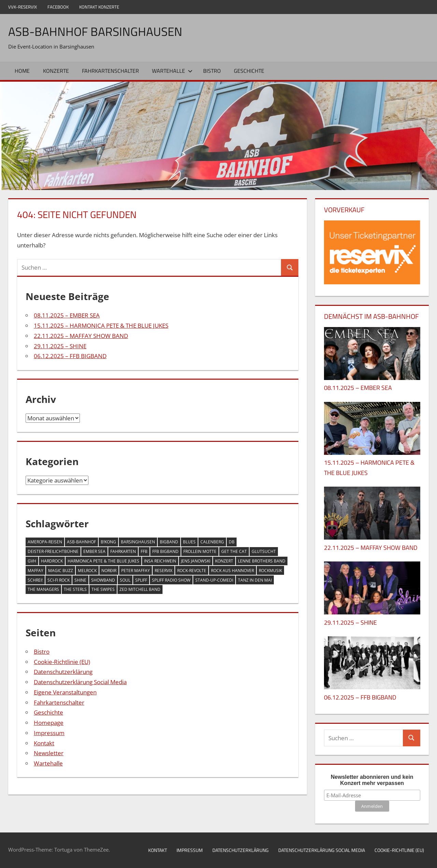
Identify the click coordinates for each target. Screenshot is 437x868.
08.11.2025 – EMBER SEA (67, 315)
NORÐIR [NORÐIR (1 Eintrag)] (109, 571)
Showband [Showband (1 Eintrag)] (103, 580)
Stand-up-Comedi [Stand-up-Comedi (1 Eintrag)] (214, 580)
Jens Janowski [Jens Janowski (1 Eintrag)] (196, 561)
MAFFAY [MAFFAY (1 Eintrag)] (36, 571)
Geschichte (249, 71)
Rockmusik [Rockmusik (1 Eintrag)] (270, 571)
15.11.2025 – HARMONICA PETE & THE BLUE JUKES (101, 325)
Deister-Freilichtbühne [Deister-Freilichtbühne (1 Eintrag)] (53, 551)
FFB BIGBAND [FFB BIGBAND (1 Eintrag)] (165, 551)
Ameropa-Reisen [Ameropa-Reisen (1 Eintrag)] (45, 542)
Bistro (212, 71)
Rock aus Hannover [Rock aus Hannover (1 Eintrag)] (232, 571)
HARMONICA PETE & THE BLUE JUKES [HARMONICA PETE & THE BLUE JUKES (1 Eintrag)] (103, 561)
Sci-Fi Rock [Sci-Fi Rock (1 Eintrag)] (59, 580)
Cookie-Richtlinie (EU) (62, 661)
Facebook (58, 7)
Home (22, 71)
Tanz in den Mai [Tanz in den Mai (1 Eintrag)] (255, 580)
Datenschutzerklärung (63, 672)
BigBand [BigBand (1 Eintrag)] (169, 542)
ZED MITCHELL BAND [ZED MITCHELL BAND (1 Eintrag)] (140, 589)
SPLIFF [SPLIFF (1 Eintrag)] (141, 580)
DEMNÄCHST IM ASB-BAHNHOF (371, 316)
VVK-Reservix (23, 7)
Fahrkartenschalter (110, 71)
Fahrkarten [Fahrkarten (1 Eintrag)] (123, 551)
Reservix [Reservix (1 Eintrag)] (164, 571)
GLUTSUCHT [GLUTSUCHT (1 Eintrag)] (264, 551)
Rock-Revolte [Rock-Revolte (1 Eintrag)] (192, 571)
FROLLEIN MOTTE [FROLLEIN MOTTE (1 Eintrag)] (200, 551)
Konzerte (56, 71)
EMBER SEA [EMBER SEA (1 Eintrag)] (94, 551)
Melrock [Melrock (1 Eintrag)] (87, 571)
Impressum (49, 733)
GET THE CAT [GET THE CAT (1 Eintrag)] (234, 551)
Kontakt (44, 743)
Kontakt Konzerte (99, 7)
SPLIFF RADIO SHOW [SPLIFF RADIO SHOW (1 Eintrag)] (171, 580)
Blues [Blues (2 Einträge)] (189, 542)
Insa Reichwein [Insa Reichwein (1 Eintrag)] (160, 561)
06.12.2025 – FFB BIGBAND (70, 356)
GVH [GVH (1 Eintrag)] (32, 561)
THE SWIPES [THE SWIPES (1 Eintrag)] (103, 589)
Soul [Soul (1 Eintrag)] (125, 580)
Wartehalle (172, 71)
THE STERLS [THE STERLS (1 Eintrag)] (75, 589)
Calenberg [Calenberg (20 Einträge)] (212, 542)
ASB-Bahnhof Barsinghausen (96, 31)
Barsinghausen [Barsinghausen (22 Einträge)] (138, 542)
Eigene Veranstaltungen (65, 692)
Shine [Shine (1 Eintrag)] (80, 580)
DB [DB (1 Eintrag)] (232, 542)
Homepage (49, 723)
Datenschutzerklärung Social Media (80, 682)
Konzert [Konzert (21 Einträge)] (224, 561)
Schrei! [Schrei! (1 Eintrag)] (35, 580)
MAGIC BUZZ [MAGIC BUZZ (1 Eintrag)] (61, 571)
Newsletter (49, 753)
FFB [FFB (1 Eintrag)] (144, 551)
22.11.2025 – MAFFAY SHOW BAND (81, 336)
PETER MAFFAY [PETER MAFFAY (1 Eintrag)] (136, 571)
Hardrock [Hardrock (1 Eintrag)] (52, 561)
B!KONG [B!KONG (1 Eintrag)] (108, 542)
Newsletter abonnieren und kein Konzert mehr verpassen (372, 780)
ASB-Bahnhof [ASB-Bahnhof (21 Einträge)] (81, 542)
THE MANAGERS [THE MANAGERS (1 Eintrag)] (43, 589)
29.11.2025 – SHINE (60, 346)
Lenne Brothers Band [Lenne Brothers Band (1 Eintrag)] (262, 561)
